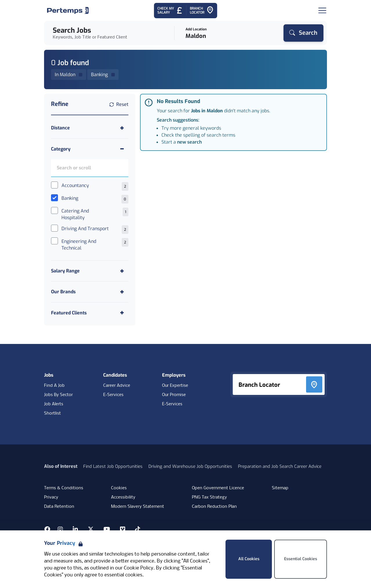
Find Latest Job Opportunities (113, 466)
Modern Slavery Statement (138, 507)
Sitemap (280, 488)
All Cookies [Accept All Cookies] (249, 559)
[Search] (303, 33)
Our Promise (174, 395)
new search (189, 142)
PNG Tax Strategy (209, 497)
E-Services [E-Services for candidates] (113, 395)
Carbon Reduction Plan (214, 507)
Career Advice (117, 386)
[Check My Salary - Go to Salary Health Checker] (170, 11)
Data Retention (59, 507)
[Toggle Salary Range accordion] (90, 271)
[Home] (68, 10)
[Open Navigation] (322, 10)
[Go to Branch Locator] (202, 11)
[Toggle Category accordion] (90, 149)
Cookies (119, 488)
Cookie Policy (139, 568)
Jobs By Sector (58, 395)
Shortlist (52, 413)
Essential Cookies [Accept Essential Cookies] (301, 559)
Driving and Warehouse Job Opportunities (190, 466)
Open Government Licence (218, 488)
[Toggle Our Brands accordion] (90, 292)
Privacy (51, 497)
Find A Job (54, 386)
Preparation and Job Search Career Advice (280, 466)
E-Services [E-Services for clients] (172, 404)
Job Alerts (54, 404)
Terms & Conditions (64, 488)
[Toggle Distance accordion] (90, 128)
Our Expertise (175, 386)
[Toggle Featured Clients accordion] (90, 313)
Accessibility (123, 497)
